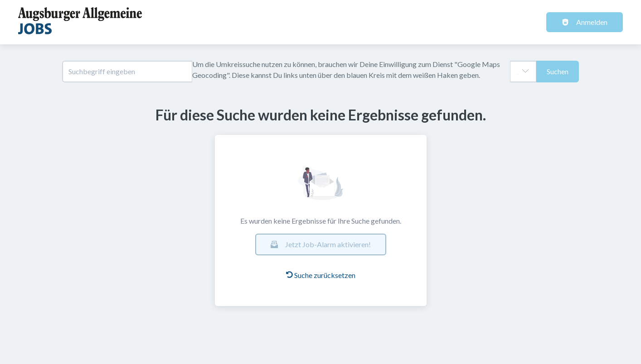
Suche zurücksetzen (321, 275)
